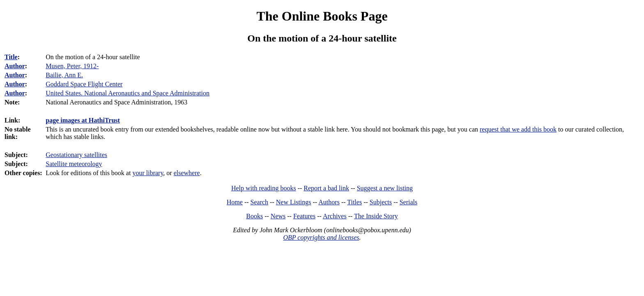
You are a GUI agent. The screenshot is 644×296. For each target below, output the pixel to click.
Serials (409, 202)
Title (11, 57)
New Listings (294, 202)
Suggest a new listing (385, 188)
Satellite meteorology (74, 164)
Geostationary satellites (76, 155)
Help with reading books (264, 188)
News (278, 216)
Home (235, 202)
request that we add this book (518, 129)
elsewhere (187, 173)
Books (254, 216)
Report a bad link (326, 188)
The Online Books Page (322, 16)
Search (260, 202)
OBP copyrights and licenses (321, 237)
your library (148, 173)
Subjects (381, 202)
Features (304, 216)
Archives (335, 216)
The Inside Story (376, 216)
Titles (354, 202)
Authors (329, 202)
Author (15, 66)
